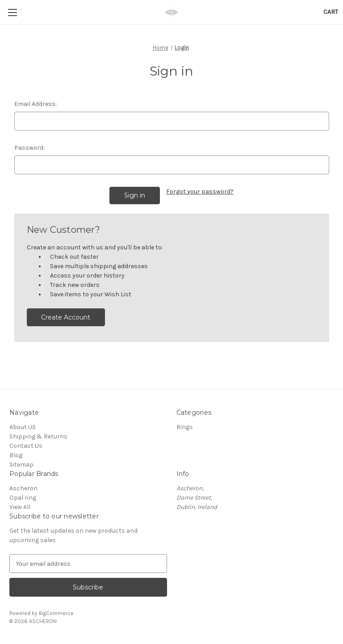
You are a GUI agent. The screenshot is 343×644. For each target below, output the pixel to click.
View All (20, 507)
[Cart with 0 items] (331, 12)
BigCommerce (56, 613)
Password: (29, 148)
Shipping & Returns (38, 436)
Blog (16, 455)
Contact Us (26, 446)
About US (23, 427)
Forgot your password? (200, 192)
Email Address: (36, 104)
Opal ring (23, 498)
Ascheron (23, 488)
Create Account (66, 317)
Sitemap (21, 465)
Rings (185, 427)
